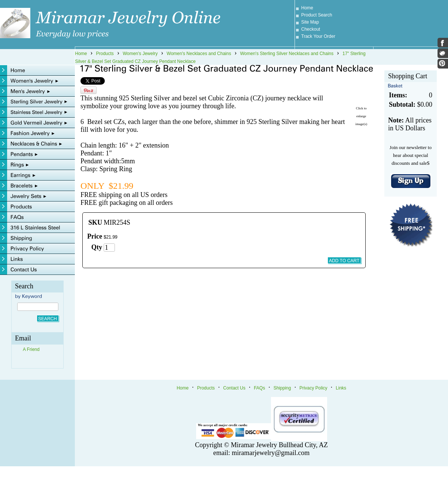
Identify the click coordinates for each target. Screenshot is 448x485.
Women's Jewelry (140, 54)
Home (307, 8)
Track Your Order (318, 36)
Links (341, 388)
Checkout (311, 29)
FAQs (259, 388)
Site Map (310, 22)
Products (105, 54)
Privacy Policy (313, 388)
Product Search (317, 15)
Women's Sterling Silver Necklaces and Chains (287, 54)
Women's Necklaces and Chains (199, 54)
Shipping (282, 388)
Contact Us (234, 388)
